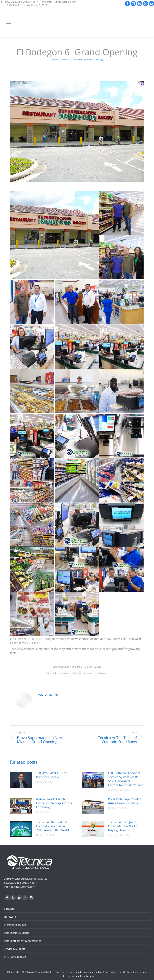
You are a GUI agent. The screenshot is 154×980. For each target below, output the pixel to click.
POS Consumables (15, 957)
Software (9, 909)
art (55, 673)
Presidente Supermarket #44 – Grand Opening (125, 801)
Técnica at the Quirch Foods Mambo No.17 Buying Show (123, 826)
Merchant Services (15, 925)
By (77, 667)
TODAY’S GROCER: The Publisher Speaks (52, 775)
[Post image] (21, 780)
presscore (64, 673)
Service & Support (15, 949)
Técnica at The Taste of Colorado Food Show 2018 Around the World (52, 826)
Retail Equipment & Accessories (23, 941)
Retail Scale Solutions (17, 933)
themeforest (87, 673)
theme (75, 673)
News (66, 667)
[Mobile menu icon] (8, 22)
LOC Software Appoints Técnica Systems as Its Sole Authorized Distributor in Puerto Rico (126, 779)
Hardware (10, 917)
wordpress (102, 673)
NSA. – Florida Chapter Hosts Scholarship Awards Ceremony (54, 803)
